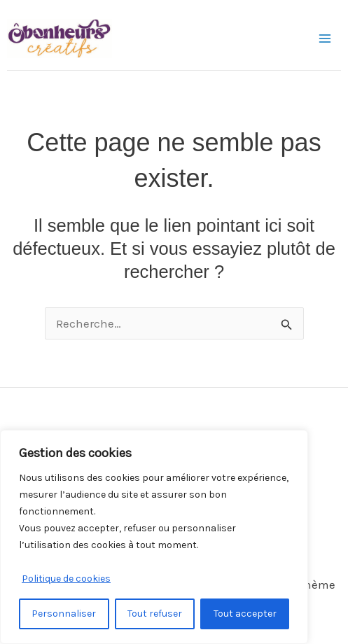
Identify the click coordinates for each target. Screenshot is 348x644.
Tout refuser (155, 614)
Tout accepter (245, 614)
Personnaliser (64, 614)
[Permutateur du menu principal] (326, 38)
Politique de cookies (66, 579)
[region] (154, 537)
